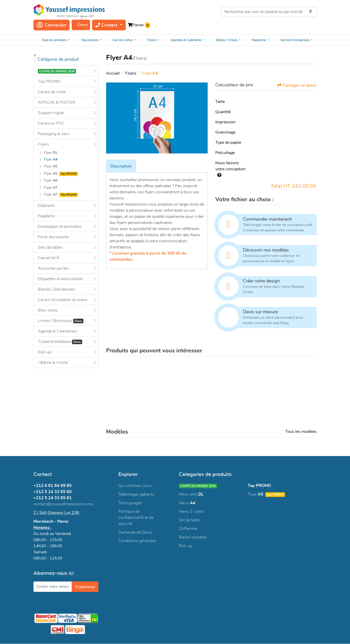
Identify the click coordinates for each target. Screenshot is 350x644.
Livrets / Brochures (61, 321)
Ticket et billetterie (60, 342)
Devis (83, 25)
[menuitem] (54, 40)
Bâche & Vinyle (53, 363)
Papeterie (46, 216)
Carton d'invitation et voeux (62, 300)
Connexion (52, 25)
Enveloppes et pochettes (60, 226)
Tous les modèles (301, 432)
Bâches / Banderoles (56, 289)
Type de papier (228, 142)
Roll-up (45, 352)
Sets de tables (50, 247)
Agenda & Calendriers (58, 331)
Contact (107, 25)
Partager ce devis (295, 85)
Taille (220, 102)
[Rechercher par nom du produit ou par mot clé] (269, 12)
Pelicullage (225, 153)
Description (121, 166)
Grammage (225, 132)
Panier (138, 25)
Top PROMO (49, 81)
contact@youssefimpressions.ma (63, 504)
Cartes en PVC (51, 123)
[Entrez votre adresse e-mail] (52, 587)
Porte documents (53, 237)
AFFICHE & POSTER (57, 102)
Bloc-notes (48, 310)
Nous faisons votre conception (230, 169)
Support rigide (51, 113)
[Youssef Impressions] (69, 12)
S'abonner (85, 587)
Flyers (43, 144)
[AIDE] (218, 175)
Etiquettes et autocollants (60, 279)
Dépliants (46, 206)
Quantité (223, 112)
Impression (225, 122)
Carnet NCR (49, 258)
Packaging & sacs (54, 134)
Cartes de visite (52, 92)
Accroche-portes (53, 268)
